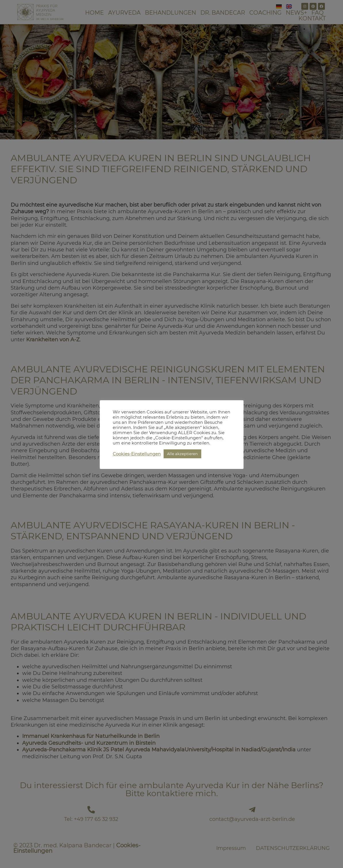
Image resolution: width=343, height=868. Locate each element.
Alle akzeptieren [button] (182, 454)
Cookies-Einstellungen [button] (137, 454)
